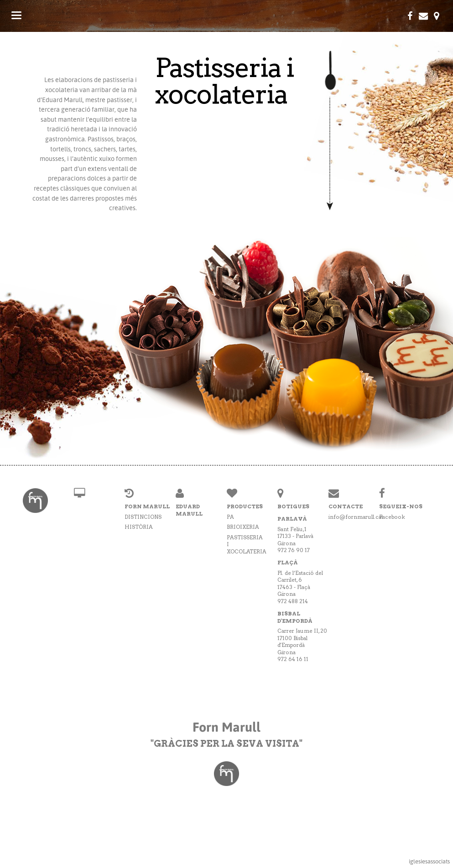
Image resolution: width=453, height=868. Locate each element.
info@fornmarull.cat (356, 517)
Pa (230, 517)
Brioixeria (243, 527)
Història (139, 527)
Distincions (143, 517)
